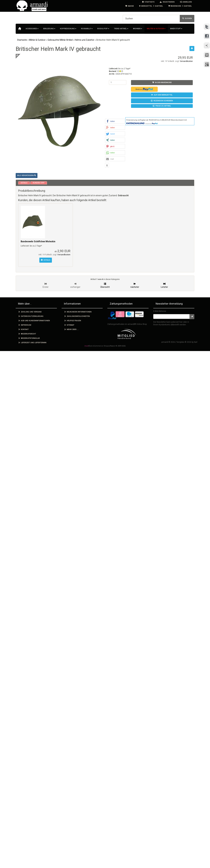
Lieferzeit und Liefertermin (32, 343)
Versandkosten (186, 61)
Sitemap (69, 325)
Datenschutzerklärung (31, 316)
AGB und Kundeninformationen (34, 321)
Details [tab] (24, 183)
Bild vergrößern (27, 175)
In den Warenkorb (162, 82)
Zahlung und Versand (30, 312)
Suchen (187, 18)
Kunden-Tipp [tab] (39, 183)
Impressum (25, 325)
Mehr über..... (71, 329)
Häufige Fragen (73, 321)
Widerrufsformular (29, 338)
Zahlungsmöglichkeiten (77, 316)
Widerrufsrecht (27, 334)
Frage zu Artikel (162, 106)
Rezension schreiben (162, 101)
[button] (115, 121)
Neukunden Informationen (78, 312)
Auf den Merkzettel (162, 95)
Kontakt (23, 329)
